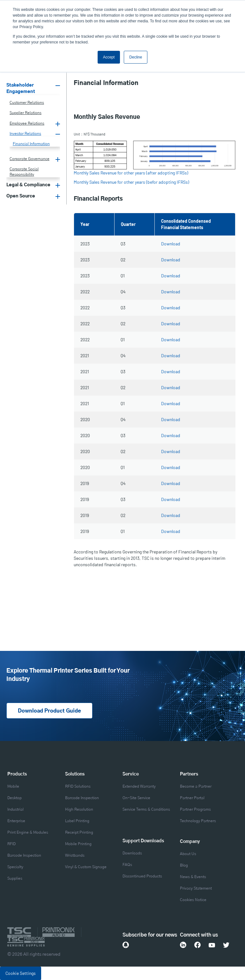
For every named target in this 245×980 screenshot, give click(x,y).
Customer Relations (27, 103)
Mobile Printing (78, 844)
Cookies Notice (193, 900)
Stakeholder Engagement (21, 89)
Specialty (15, 867)
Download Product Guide (49, 711)
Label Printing (77, 821)
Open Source (21, 196)
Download (171, 244)
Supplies (15, 878)
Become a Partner (196, 786)
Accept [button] (109, 57)
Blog (184, 865)
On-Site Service (136, 798)
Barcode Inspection (24, 855)
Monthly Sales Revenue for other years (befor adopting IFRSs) (131, 182)
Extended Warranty (139, 786)
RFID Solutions (78, 786)
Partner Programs (195, 809)
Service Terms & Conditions (146, 809)
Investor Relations (25, 134)
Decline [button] (136, 57)
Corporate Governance (30, 159)
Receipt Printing (79, 832)
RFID (11, 844)
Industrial (15, 809)
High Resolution (79, 809)
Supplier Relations (26, 113)
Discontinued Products (142, 876)
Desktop (15, 798)
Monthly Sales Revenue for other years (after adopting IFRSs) (131, 173)
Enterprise (16, 821)
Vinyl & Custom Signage (86, 867)
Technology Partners (198, 821)
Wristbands (75, 855)
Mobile (13, 786)
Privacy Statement (196, 888)
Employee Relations (27, 123)
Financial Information (31, 144)
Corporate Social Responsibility (24, 172)
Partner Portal (192, 798)
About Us (188, 854)
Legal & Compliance (28, 185)
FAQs (127, 865)
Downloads (132, 853)
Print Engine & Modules (28, 832)
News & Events (193, 877)
